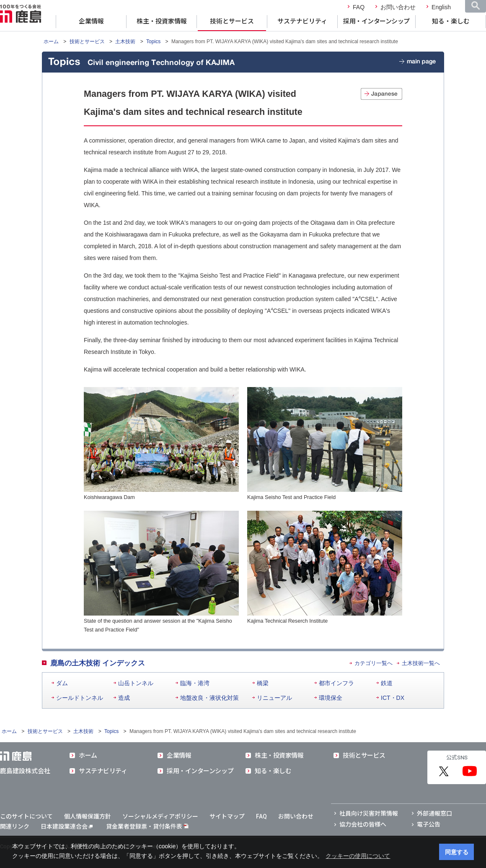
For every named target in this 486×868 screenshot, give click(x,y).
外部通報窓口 (434, 813)
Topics (153, 42)
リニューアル (274, 698)
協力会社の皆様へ (363, 824)
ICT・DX (393, 698)
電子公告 (429, 824)
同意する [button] (457, 852)
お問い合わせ (398, 7)
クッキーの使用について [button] (358, 856)
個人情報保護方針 (88, 816)
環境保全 (331, 698)
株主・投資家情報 (162, 21)
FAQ (359, 7)
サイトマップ (227, 816)
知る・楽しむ (451, 21)
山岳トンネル (136, 683)
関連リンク (15, 826)
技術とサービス (232, 21)
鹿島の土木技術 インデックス (98, 663)
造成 (124, 698)
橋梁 (263, 683)
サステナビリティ (302, 21)
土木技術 (125, 42)
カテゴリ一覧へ (374, 663)
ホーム (51, 42)
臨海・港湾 (195, 683)
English (441, 7)
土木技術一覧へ (421, 663)
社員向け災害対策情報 (369, 813)
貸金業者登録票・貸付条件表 (144, 826)
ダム (62, 683)
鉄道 (387, 683)
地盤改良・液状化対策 (209, 698)
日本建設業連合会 (67, 826)
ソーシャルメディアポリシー (160, 816)
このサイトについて (26, 816)
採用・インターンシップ (376, 21)
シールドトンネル (80, 698)
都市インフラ (336, 683)
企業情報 (91, 21)
